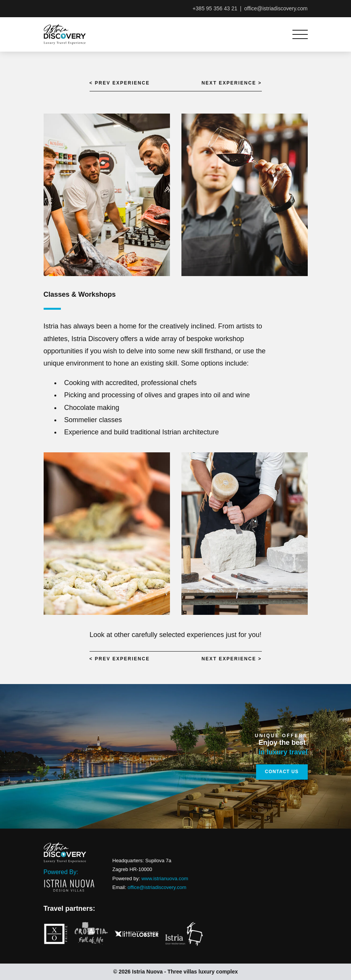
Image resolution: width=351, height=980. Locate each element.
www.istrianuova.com (165, 878)
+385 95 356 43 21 (215, 8)
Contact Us (282, 772)
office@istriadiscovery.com (276, 8)
